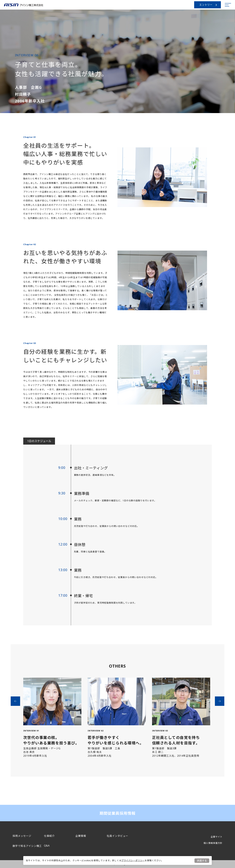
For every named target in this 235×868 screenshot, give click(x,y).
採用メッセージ (22, 836)
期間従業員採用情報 (118, 813)
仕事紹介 (49, 836)
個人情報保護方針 (213, 843)
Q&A (47, 846)
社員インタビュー (117, 836)
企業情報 (81, 836)
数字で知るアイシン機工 (27, 846)
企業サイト (217, 837)
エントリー (208, 5)
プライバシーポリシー (133, 860)
